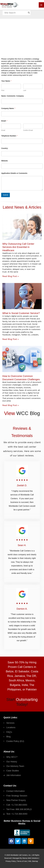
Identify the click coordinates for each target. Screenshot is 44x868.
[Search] (29, 13)
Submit (6, 195)
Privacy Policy (11, 861)
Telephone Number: (10, 136)
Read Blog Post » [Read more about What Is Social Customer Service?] (11, 339)
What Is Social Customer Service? (21, 313)
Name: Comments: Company (12, 96)
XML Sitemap (33, 861)
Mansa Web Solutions (30, 858)
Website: (5, 161)
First (3, 90)
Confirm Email (28, 130)
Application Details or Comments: (14, 173)
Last (25, 90)
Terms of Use (22, 861)
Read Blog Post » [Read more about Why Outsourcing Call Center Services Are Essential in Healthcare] (11, 276)
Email (3, 130)
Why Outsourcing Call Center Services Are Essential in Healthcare (18, 247)
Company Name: (8, 108)
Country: (5, 148)
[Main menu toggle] (41, 5)
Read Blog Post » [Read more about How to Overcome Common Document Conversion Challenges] (11, 405)
